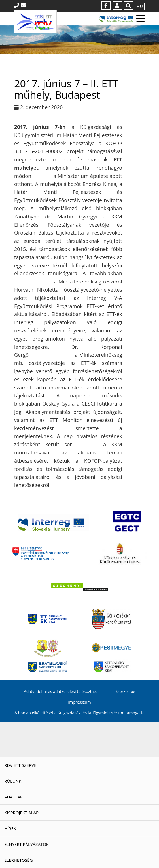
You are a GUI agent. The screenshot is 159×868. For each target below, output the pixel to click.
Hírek (10, 828)
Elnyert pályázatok (27, 844)
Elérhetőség (19, 860)
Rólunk (13, 781)
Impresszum (79, 702)
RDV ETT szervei (21, 765)
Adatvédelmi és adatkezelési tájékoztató (61, 691)
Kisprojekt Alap (21, 813)
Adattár (13, 797)
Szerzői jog (126, 691)
